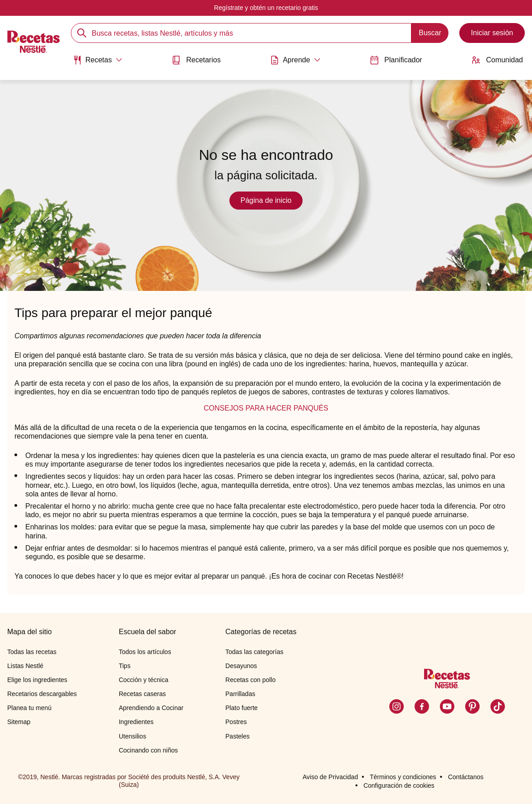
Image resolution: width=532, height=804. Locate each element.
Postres (236, 722)
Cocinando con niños (148, 750)
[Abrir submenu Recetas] (98, 60)
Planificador (396, 60)
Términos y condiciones (403, 777)
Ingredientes (136, 722)
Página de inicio (266, 200)
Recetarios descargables (42, 694)
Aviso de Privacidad (330, 777)
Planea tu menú (29, 708)
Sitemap (19, 722)
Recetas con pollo (250, 680)
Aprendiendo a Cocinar (151, 708)
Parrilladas (240, 694)
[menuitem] (98, 63)
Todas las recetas (32, 652)
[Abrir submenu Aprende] (295, 60)
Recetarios (196, 60)
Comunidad (497, 60)
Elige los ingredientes (37, 680)
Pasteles (238, 736)
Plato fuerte (242, 708)
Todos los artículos (145, 652)
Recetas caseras (142, 694)
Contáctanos (466, 777)
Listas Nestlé (25, 666)
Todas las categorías (254, 652)
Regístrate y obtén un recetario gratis (266, 8)
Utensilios (133, 736)
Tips (125, 666)
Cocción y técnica (144, 680)
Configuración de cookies (399, 785)
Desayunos (241, 666)
